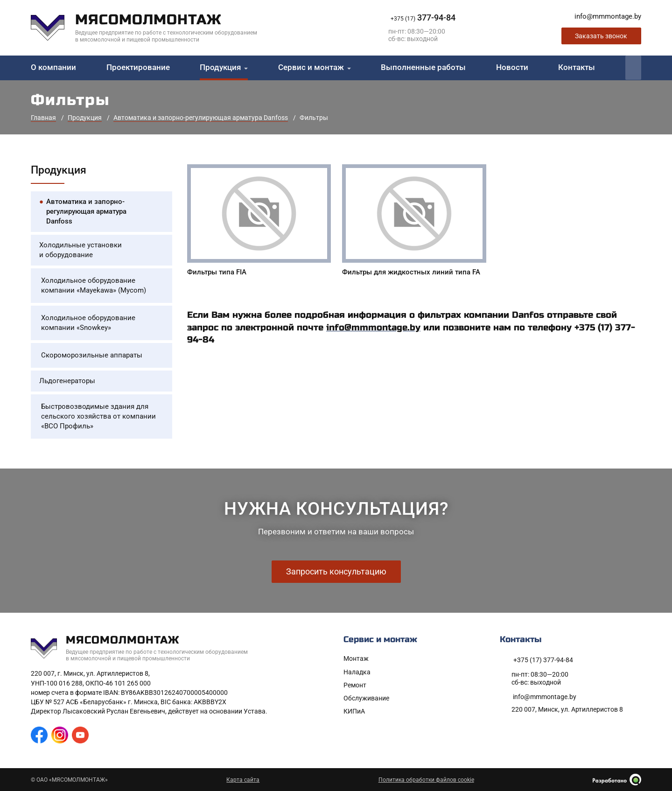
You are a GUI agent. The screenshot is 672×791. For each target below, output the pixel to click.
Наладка (357, 672)
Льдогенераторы (67, 381)
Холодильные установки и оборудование (80, 250)
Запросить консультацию (336, 571)
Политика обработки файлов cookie (426, 780)
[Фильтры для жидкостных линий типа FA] (414, 222)
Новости (512, 67)
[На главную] (151, 28)
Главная (43, 118)
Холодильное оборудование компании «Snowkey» (88, 323)
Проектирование (138, 67)
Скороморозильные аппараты (92, 355)
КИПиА (354, 711)
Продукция (220, 67)
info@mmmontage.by (373, 328)
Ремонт (355, 685)
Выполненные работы (423, 67)
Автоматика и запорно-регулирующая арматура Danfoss (201, 118)
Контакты (577, 67)
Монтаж (356, 658)
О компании (53, 67)
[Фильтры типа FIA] (259, 222)
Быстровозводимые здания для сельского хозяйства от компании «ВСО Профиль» (98, 416)
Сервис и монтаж (311, 67)
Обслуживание (366, 698)
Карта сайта (243, 780)
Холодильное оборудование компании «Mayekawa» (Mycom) (94, 285)
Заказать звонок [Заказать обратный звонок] (601, 36)
